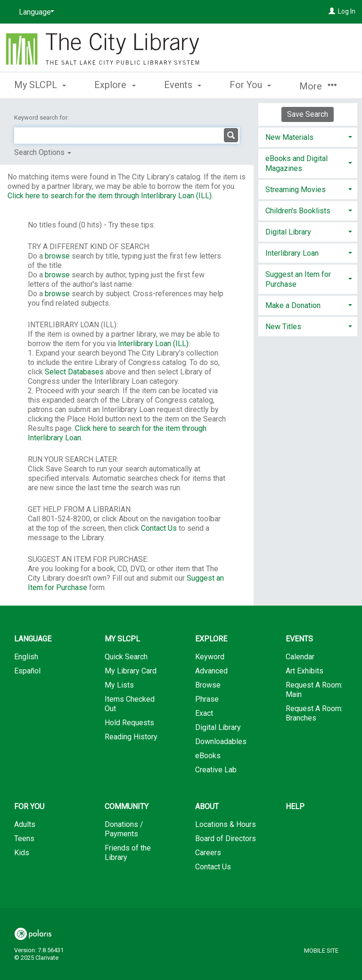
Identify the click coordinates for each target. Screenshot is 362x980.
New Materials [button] (289, 137)
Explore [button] (115, 85)
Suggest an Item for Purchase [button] (298, 279)
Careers (208, 853)
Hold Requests (129, 723)
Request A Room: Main (314, 690)
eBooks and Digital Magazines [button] (296, 163)
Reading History (131, 737)
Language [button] (33, 639)
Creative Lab (216, 770)
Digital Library (218, 727)
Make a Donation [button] (293, 305)
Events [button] (183, 85)
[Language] (35, 12)
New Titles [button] (283, 327)
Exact (204, 713)
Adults (25, 824)
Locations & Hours (226, 824)
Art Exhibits (304, 671)
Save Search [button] (308, 114)
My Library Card (131, 671)
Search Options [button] (43, 152)
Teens (24, 838)
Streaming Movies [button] (296, 190)
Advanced (211, 671)
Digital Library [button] (288, 232)
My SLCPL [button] (40, 85)
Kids (22, 853)
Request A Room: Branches (314, 713)
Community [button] (127, 806)
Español (27, 671)
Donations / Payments (124, 829)
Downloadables (221, 741)
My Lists (119, 685)
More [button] (318, 86)
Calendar (300, 657)
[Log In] (332, 11)
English (26, 657)
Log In (347, 11)
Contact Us (159, 528)
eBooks (208, 756)
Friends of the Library (128, 853)
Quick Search (126, 657)
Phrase (207, 699)
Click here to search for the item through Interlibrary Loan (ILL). (110, 196)
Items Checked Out (130, 704)
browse (57, 256)
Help (295, 806)
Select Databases (74, 372)
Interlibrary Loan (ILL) (153, 344)
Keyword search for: (42, 117)
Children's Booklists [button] (298, 211)
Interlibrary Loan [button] (292, 253)
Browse (208, 685)
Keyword (210, 657)
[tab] (308, 136)
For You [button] (250, 85)
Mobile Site (321, 951)
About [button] (207, 806)
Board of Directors (226, 838)
